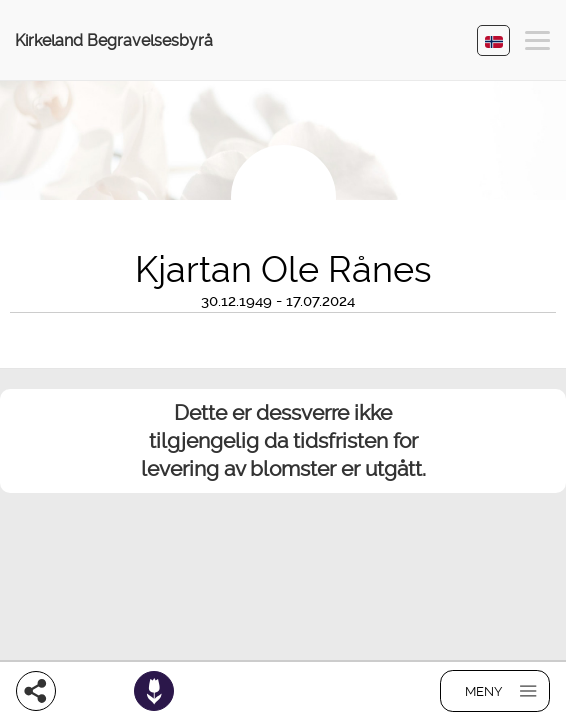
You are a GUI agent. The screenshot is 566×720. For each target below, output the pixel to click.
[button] (537, 43)
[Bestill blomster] (154, 691)
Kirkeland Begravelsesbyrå (114, 40)
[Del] (36, 691)
